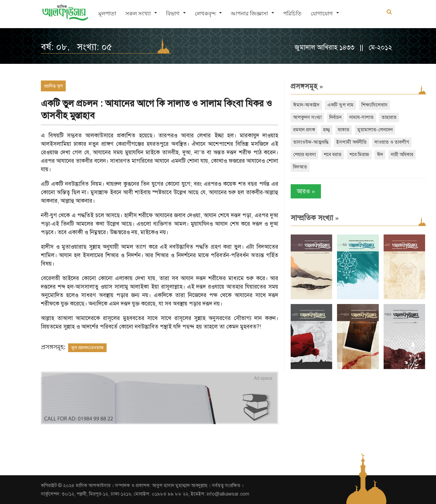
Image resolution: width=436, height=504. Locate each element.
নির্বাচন (334, 117)
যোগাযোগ (322, 14)
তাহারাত (388, 117)
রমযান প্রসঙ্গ (303, 130)
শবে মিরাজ (358, 155)
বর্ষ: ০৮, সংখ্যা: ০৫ (77, 47)
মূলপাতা (107, 14)
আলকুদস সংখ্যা (306, 117)
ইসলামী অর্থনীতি (350, 142)
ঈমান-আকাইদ (305, 105)
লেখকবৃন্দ (205, 14)
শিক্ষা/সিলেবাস (373, 105)
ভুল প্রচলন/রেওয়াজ (87, 348)
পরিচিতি (292, 14)
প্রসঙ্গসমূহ (306, 86)
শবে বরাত (331, 155)
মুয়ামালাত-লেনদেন (374, 130)
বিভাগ (173, 14)
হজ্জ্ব (325, 130)
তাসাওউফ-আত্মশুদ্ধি (310, 142)
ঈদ (379, 155)
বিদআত (299, 167)
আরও (305, 191)
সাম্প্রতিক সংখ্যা (314, 218)
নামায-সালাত (360, 117)
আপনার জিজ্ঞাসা (249, 14)
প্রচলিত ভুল (53, 86)
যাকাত (342, 130)
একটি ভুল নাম (339, 105)
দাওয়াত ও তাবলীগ (391, 142)
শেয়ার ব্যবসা (303, 155)
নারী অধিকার (401, 155)
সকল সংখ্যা (138, 14)
